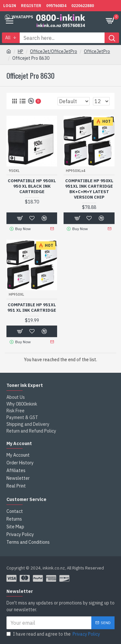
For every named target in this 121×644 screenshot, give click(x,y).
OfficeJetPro (97, 51)
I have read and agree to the (54, 634)
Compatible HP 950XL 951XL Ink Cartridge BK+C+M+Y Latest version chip (89, 189)
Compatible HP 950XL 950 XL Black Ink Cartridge (32, 186)
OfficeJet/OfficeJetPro (54, 51)
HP (20, 51)
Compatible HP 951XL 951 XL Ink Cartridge (32, 308)
